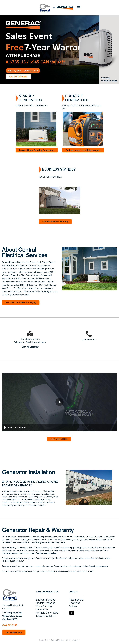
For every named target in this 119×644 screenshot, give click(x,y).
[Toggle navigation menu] (79, 8)
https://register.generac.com (96, 566)
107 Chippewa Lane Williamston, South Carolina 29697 (12, 616)
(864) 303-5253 (89, 340)
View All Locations (30, 347)
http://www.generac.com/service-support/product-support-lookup (29, 553)
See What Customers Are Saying (21, 303)
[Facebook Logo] (72, 613)
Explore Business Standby (55, 222)
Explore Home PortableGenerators (83, 150)
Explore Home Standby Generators (37, 150)
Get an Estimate (18, 77)
